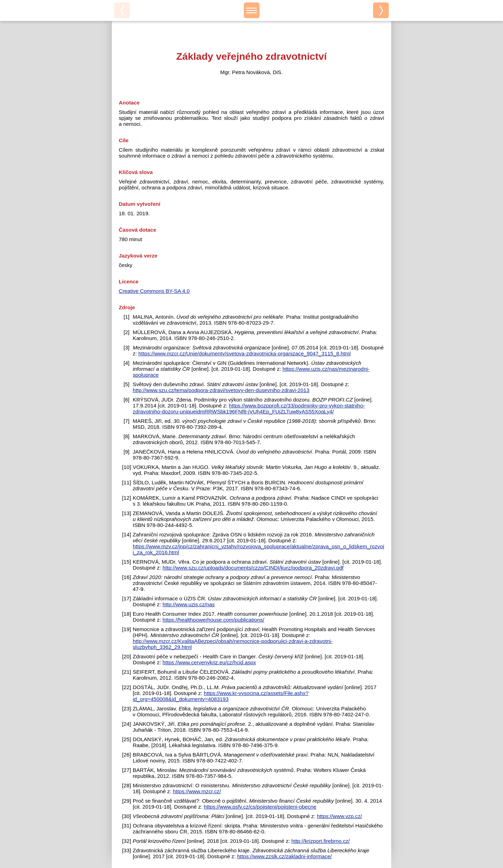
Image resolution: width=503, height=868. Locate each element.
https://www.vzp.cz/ (339, 816)
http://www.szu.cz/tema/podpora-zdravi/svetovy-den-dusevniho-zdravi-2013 (221, 390)
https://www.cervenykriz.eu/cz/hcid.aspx (209, 662)
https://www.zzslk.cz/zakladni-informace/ (285, 856)
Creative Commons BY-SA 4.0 (154, 291)
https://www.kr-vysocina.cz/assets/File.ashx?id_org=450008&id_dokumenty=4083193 (221, 696)
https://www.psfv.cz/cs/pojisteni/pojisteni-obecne (260, 807)
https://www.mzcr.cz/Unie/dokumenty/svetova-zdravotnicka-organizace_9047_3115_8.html (245, 353)
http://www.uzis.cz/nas (188, 604)
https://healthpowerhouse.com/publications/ (213, 620)
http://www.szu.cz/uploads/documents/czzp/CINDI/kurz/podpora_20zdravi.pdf (253, 568)
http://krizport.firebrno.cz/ (320, 841)
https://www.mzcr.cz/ (197, 791)
